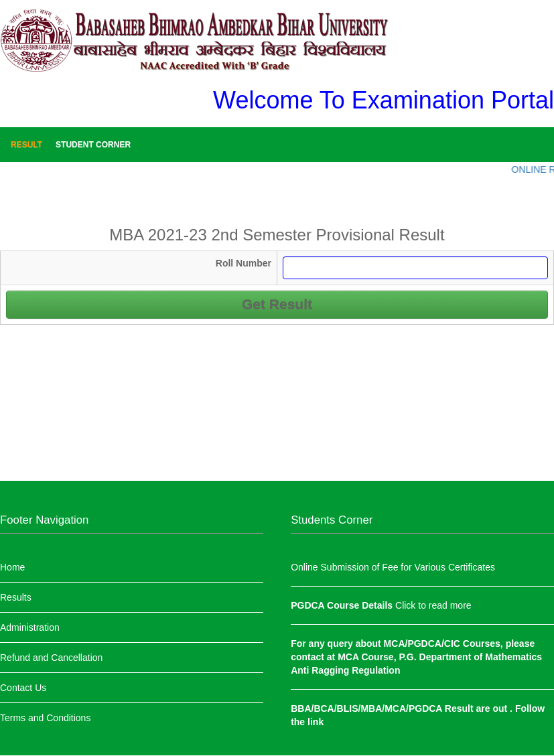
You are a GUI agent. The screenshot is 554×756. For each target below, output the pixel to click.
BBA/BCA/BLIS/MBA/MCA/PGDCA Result (383, 708)
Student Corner (93, 145)
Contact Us (23, 688)
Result (26, 145)
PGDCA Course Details (343, 605)
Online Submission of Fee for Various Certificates (393, 567)
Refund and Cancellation (51, 658)
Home (12, 567)
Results (16, 597)
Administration (30, 627)
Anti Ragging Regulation (345, 670)
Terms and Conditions (45, 718)
